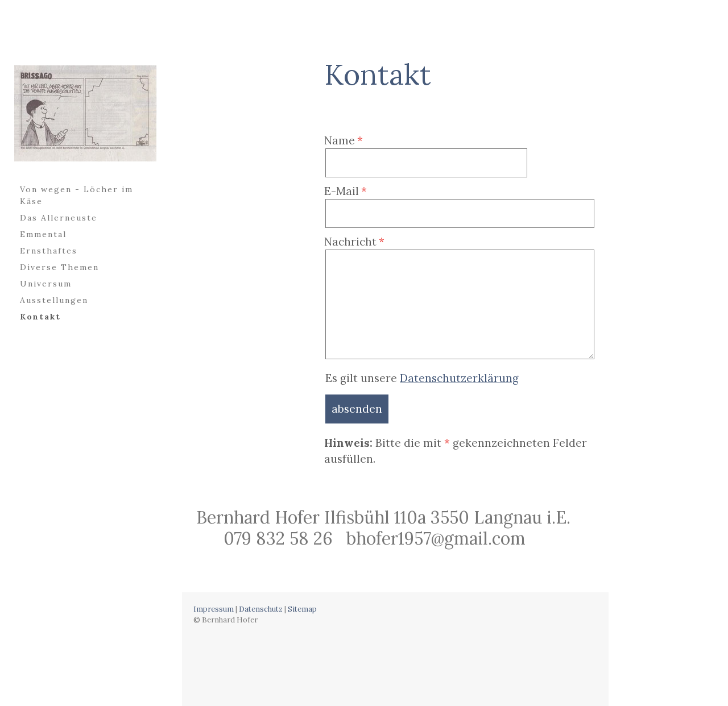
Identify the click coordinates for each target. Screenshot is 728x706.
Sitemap (302, 609)
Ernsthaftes (49, 251)
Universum (46, 284)
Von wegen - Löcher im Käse (76, 195)
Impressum (214, 609)
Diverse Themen (59, 267)
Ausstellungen (54, 300)
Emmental (43, 234)
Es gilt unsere (422, 378)
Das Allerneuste (59, 218)
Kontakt (40, 317)
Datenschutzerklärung (459, 378)
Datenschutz (261, 609)
